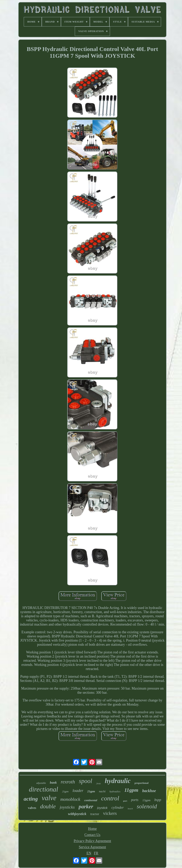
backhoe (149, 791)
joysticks (67, 807)
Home (92, 829)
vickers (110, 813)
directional (44, 789)
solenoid (147, 806)
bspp (158, 800)
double (48, 806)
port (125, 801)
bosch (130, 809)
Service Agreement (92, 847)
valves (32, 808)
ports (135, 800)
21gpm (91, 791)
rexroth (68, 782)
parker (86, 807)
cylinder (118, 807)
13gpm (146, 800)
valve (49, 798)
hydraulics (115, 791)
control (110, 798)
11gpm (131, 790)
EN (89, 853)
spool (86, 781)
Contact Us (92, 835)
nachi (102, 791)
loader (78, 791)
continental (91, 800)
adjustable (41, 783)
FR (96, 853)
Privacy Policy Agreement (92, 841)
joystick (102, 808)
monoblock (70, 799)
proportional (142, 783)
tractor (95, 814)
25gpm (65, 792)
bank (53, 783)
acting (31, 799)
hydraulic (118, 781)
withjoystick (77, 814)
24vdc (99, 784)
